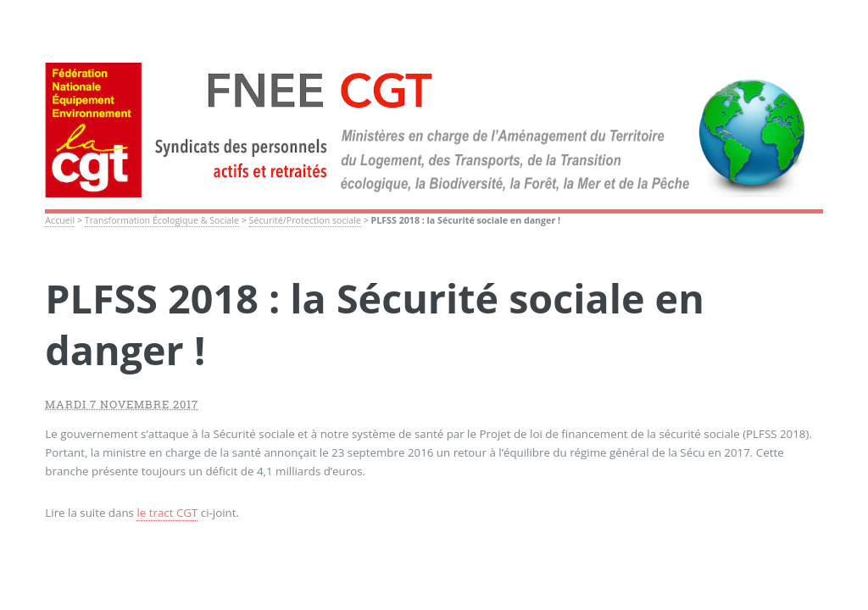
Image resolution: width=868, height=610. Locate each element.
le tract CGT (167, 513)
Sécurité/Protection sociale (305, 220)
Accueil (60, 220)
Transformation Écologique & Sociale (162, 220)
